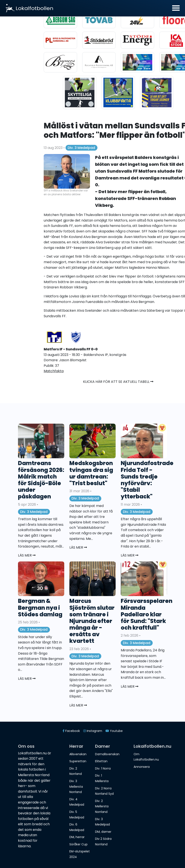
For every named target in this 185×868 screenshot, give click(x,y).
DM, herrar (77, 837)
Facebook (71, 731)
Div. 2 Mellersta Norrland (102, 806)
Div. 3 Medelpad (81, 148)
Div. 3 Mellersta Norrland (76, 786)
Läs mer (27, 555)
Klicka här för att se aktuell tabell (118, 382)
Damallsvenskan (107, 754)
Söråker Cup (78, 844)
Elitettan (101, 761)
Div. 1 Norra (103, 768)
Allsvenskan (78, 754)
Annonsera (142, 767)
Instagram (93, 731)
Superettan (78, 761)
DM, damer (103, 832)
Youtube (114, 731)
